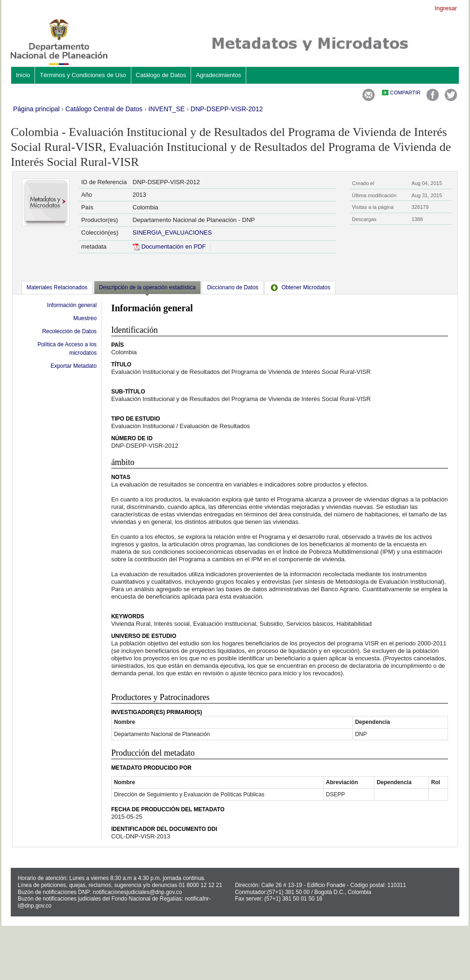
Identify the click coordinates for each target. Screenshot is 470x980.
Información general (72, 305)
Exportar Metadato (74, 366)
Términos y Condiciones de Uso (83, 75)
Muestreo (85, 318)
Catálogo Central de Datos (104, 109)
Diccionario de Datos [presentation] (233, 287)
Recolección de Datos (69, 331)
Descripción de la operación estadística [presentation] (147, 287)
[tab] (57, 287)
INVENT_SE (167, 109)
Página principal (36, 109)
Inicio (23, 75)
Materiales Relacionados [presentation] (57, 287)
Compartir (405, 93)
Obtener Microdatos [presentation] (300, 287)
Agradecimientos (218, 75)
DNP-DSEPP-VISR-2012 (227, 109)
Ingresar (446, 8)
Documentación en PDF (169, 247)
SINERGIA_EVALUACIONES (172, 232)
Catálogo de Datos (161, 75)
